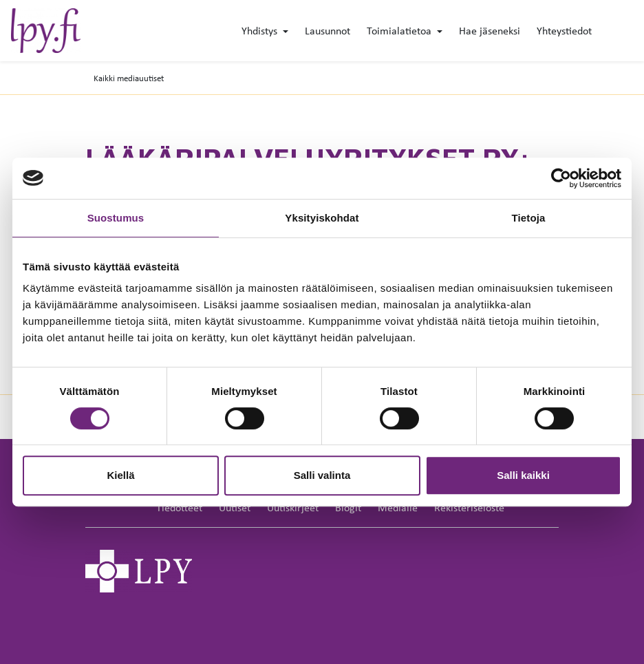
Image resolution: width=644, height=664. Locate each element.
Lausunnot (328, 31)
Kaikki (129, 78)
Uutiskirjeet (293, 507)
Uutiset (235, 507)
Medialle (398, 507)
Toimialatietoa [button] (400, 31)
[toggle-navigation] (632, 32)
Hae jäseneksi (490, 31)
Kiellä (120, 475)
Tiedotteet (179, 507)
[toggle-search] (612, 32)
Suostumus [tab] (116, 218)
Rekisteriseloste (469, 507)
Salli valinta (322, 475)
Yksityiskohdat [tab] (322, 218)
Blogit (348, 507)
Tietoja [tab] (529, 218)
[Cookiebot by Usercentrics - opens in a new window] (561, 178)
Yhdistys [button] (261, 31)
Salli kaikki (523, 475)
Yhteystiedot (564, 31)
